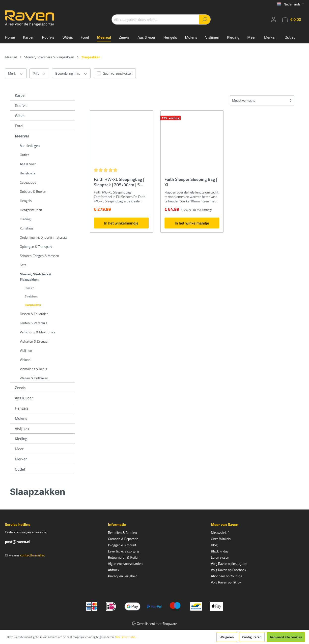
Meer (19, 449)
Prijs (39, 73)
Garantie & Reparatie (123, 539)
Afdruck (114, 570)
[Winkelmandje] (292, 19)
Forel (19, 126)
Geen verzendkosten (118, 73)
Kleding (25, 219)
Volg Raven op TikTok (226, 582)
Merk (16, 73)
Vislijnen (26, 350)
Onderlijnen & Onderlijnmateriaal (44, 237)
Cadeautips (28, 182)
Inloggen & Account (122, 545)
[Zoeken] (205, 19)
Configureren (252, 637)
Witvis (20, 116)
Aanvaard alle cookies (286, 637)
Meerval (22, 136)
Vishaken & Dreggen (35, 341)
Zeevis (20, 388)
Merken (21, 459)
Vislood (25, 360)
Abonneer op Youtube (226, 576)
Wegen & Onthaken (34, 378)
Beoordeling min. (71, 73)
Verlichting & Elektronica (38, 332)
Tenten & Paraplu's (33, 323)
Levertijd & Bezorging (124, 551)
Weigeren (227, 637)
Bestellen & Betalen (122, 532)
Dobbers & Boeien (33, 191)
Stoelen (29, 288)
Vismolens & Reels (33, 369)
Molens (21, 418)
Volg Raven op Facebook (228, 570)
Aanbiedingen (30, 145)
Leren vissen (220, 557)
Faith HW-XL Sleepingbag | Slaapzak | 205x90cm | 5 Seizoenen (119, 182)
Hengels (26, 201)
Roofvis (21, 105)
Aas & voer (24, 398)
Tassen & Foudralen (34, 314)
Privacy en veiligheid (123, 576)
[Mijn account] (274, 19)
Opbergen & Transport (36, 246)
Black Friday (220, 551)
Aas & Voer (28, 164)
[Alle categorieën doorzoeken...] (155, 19)
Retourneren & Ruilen (124, 557)
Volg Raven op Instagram (229, 563)
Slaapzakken (33, 305)
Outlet (24, 155)
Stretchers (31, 296)
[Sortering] (262, 100)
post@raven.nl (18, 542)
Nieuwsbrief (220, 532)
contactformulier (32, 555)
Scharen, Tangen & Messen (39, 256)
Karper (20, 95)
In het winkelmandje (121, 223)
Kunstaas (27, 228)
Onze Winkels (221, 539)
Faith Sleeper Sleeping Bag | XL (191, 182)
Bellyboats (28, 173)
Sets (23, 265)
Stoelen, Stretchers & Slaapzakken (36, 277)
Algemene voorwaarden (125, 563)
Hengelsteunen (31, 210)
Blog (214, 545)
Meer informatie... (126, 637)
